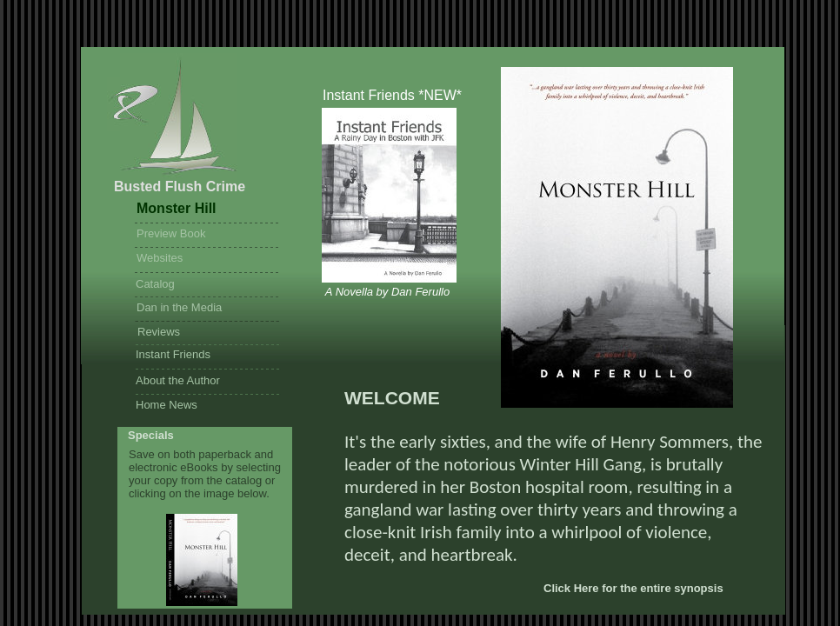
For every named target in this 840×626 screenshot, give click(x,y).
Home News (167, 405)
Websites (160, 258)
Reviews (159, 332)
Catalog (155, 284)
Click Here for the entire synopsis (633, 588)
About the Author (178, 380)
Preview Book (171, 233)
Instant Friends (173, 354)
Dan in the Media (179, 307)
